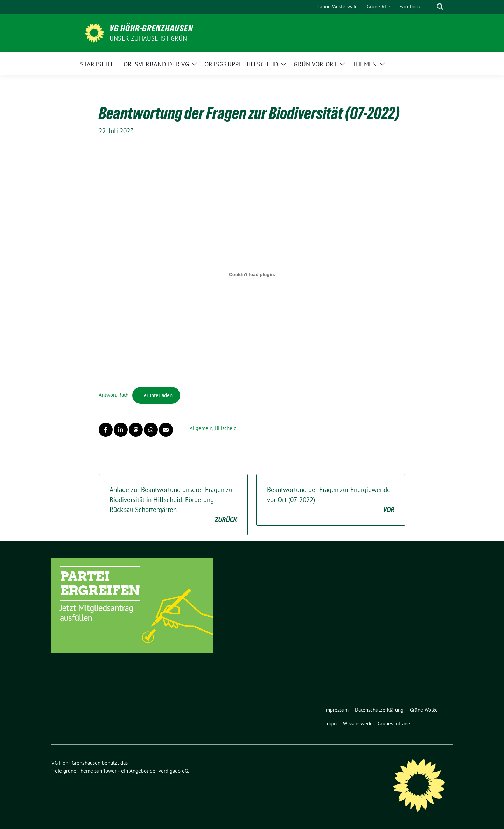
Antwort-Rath (114, 395)
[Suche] (430, 7)
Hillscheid (226, 428)
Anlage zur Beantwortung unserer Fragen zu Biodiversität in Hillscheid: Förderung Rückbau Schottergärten (173, 505)
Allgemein (201, 428)
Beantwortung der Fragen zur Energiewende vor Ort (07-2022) (331, 500)
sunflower (106, 771)
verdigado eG (173, 771)
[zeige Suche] (440, 7)
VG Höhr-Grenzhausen (151, 28)
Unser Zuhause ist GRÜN (148, 38)
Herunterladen (156, 395)
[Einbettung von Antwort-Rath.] (252, 275)
